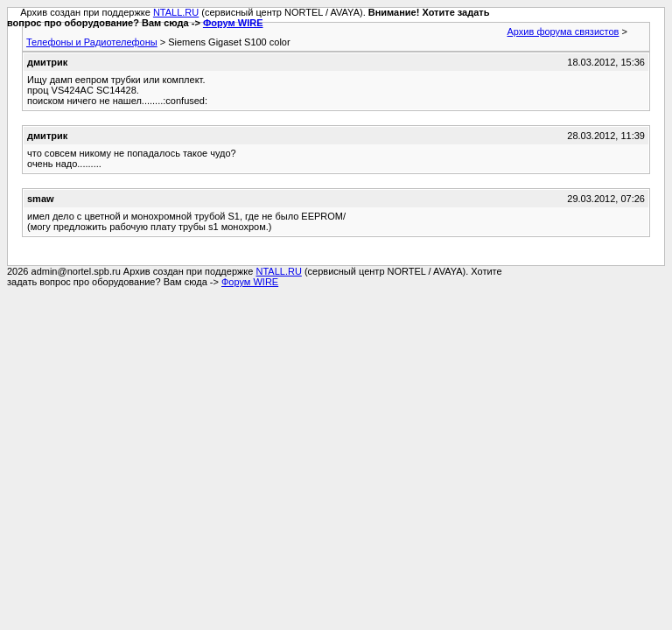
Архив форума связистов (563, 31)
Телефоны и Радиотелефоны (92, 42)
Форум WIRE (233, 23)
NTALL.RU (176, 12)
